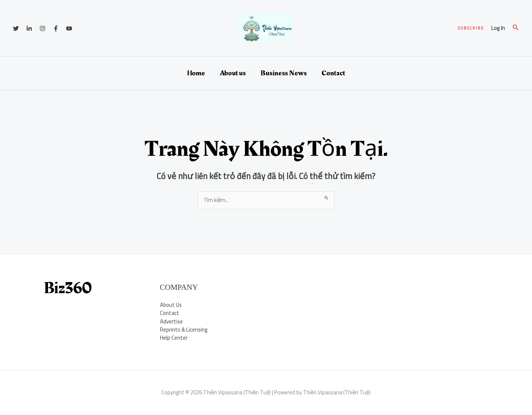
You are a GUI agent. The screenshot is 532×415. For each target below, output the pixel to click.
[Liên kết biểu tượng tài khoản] (498, 28)
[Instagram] (42, 28)
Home (196, 73)
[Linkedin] (29, 28)
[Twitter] (16, 28)
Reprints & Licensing (184, 330)
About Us (171, 305)
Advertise (171, 321)
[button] (471, 28)
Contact (333, 73)
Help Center (174, 338)
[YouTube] (69, 28)
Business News (284, 73)
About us (233, 73)
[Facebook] (56, 28)
